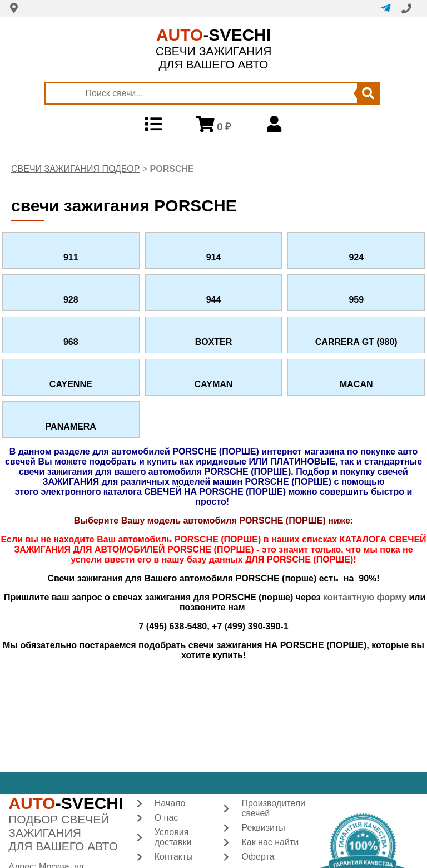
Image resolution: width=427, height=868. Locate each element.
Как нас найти (270, 842)
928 (71, 300)
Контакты (174, 857)
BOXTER (214, 342)
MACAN (356, 384)
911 (71, 257)
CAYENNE (71, 384)
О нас (167, 818)
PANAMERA (71, 426)
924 (356, 257)
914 (214, 257)
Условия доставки (173, 837)
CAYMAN (214, 384)
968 (71, 342)
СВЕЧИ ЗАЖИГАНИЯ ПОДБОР (75, 169)
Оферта (258, 857)
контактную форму (365, 597)
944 (214, 300)
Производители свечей (273, 808)
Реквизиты (263, 828)
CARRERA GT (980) (356, 342)
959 (356, 300)
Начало (170, 803)
